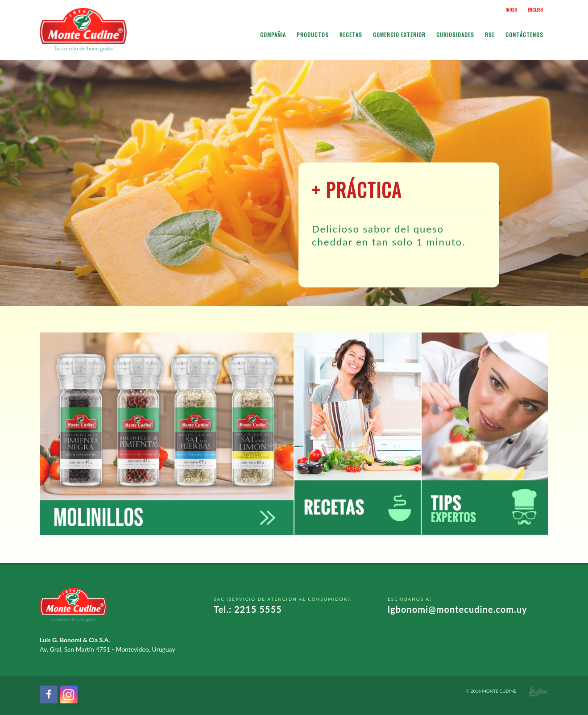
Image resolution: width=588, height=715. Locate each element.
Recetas (351, 35)
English (535, 10)
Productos (313, 35)
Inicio (511, 10)
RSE (490, 35)
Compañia (273, 35)
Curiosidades (455, 35)
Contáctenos (524, 35)
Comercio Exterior (399, 35)
